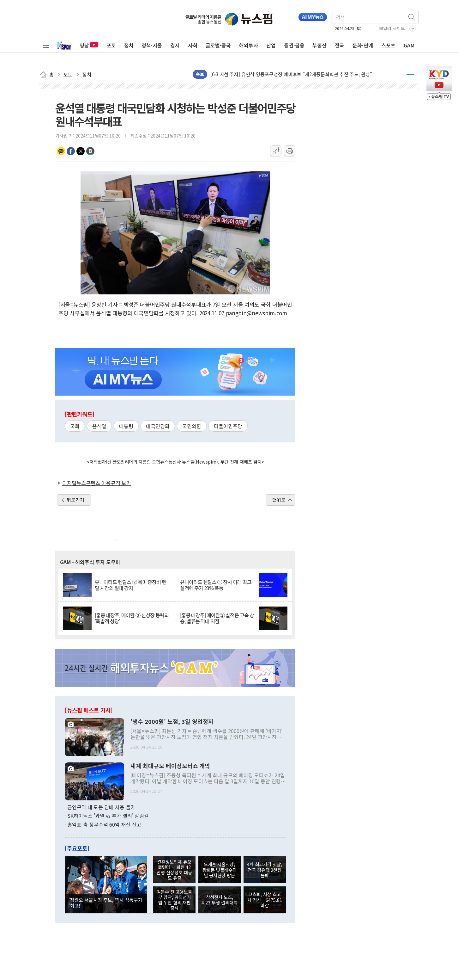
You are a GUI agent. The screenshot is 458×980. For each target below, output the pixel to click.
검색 (412, 17)
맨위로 (279, 500)
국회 (75, 426)
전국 (340, 45)
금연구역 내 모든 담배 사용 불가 (101, 807)
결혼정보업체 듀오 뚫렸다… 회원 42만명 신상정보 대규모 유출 (174, 870)
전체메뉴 (46, 45)
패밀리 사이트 (392, 28)
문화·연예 (363, 45)
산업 (271, 45)
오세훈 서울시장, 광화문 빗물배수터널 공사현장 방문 (220, 870)
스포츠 (388, 45)
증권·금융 (294, 45)
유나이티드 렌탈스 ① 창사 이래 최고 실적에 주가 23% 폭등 (216, 585)
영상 (89, 45)
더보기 (410, 74)
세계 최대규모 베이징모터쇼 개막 (170, 766)
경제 (175, 45)
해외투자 (249, 45)
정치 (129, 45)
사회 (193, 45)
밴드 (90, 151)
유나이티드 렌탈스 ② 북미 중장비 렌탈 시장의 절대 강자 (130, 585)
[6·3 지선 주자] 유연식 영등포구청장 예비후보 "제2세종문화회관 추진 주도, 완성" (291, 74)
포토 (111, 45)
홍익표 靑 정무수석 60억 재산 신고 (104, 824)
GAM (409, 45)
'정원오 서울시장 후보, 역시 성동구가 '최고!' (105, 903)
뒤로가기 (75, 500)
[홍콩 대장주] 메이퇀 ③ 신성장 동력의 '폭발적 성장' (132, 618)
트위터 (81, 151)
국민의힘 (192, 426)
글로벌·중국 (218, 45)
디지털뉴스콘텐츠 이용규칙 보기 (97, 483)
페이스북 (71, 151)
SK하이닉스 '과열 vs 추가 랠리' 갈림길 (108, 816)
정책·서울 (152, 45)
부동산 (319, 45)
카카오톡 (61, 151)
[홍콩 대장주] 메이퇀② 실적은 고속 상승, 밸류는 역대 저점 (217, 618)
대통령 (126, 426)
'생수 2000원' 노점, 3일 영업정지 (172, 722)
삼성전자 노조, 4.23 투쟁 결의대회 (220, 900)
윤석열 (99, 426)
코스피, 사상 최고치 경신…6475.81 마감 (265, 900)
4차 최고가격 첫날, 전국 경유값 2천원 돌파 (265, 870)
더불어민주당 (228, 426)
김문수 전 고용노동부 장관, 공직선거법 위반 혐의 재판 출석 (174, 900)
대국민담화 (158, 426)
